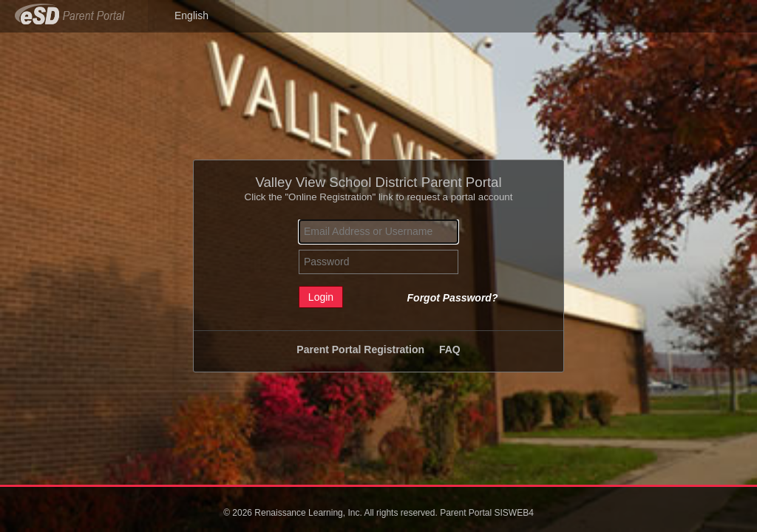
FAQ (450, 349)
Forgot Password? (453, 298)
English (191, 16)
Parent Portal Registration (360, 349)
